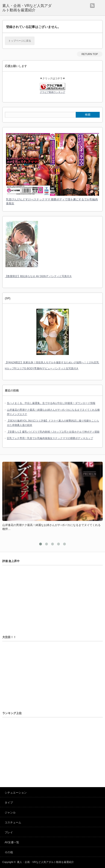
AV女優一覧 (12, 842)
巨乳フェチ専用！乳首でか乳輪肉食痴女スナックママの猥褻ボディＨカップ (50, 438)
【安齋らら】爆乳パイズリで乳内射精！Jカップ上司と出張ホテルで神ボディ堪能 (53, 432)
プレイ (9, 832)
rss (92, 6)
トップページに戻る (20, 41)
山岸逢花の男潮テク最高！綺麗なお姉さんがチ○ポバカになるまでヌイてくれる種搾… (51, 527)
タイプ (9, 803)
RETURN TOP (90, 54)
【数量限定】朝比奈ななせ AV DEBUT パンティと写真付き (38, 276)
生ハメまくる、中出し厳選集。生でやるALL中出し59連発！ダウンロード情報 (51, 403)
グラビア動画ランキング (52, 92)
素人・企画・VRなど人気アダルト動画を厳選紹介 (27, 8)
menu (100, 6)
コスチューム (13, 822)
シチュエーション (16, 793)
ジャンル (10, 813)
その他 (9, 852)
